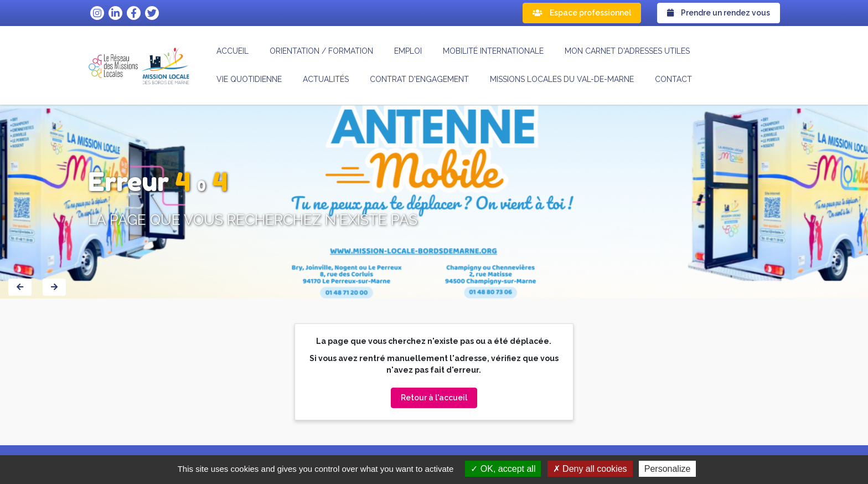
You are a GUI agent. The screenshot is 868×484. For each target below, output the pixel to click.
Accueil (232, 51)
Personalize (668, 469)
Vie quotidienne (249, 79)
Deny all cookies (590, 469)
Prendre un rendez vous (719, 13)
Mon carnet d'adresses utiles (627, 51)
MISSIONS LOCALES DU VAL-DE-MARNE (562, 79)
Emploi (408, 51)
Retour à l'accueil (434, 398)
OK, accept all (503, 469)
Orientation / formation (321, 51)
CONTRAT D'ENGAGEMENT (419, 79)
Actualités (326, 79)
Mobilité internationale (493, 51)
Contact (673, 79)
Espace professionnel (582, 13)
